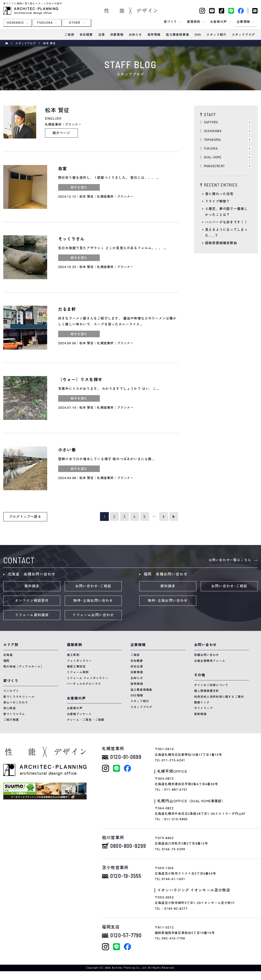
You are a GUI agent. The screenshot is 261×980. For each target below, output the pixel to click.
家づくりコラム (14, 714)
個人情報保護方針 (207, 691)
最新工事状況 (76, 667)
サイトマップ (203, 708)
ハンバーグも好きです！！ (226, 222)
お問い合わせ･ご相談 (93, 586)
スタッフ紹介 (140, 701)
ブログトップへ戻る (25, 517)
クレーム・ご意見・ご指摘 (86, 720)
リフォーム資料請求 (32, 615)
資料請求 (32, 586)
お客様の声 (75, 708)
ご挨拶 (135, 655)
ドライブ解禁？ (217, 201)
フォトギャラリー (79, 661)
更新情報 (200, 714)
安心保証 (10, 708)
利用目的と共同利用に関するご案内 (219, 697)
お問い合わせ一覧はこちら (230, 560)
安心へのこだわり (16, 702)
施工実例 (73, 655)
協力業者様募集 (141, 690)
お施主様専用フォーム (210, 661)
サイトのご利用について (211, 685)
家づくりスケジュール (19, 697)
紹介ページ (62, 133)
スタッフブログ (25, 43)
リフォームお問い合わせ (93, 615)
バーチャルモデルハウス (84, 684)
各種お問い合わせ (207, 655)
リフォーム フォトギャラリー (88, 678)
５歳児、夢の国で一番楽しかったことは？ (226, 212)
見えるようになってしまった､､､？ (226, 233)
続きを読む (79, 187)
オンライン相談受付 (32, 601)
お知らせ (137, 678)
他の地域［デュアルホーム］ (24, 667)
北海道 (8, 655)
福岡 (6, 661)
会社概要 (137, 661)
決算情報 (137, 672)
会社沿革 (137, 667)
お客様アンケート (79, 714)
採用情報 (137, 684)
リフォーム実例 (78, 672)
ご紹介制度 (11, 720)
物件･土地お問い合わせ (93, 601)
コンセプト (11, 691)
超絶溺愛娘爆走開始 (221, 243)
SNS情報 (137, 695)
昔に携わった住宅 (219, 194)
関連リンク (202, 702)
